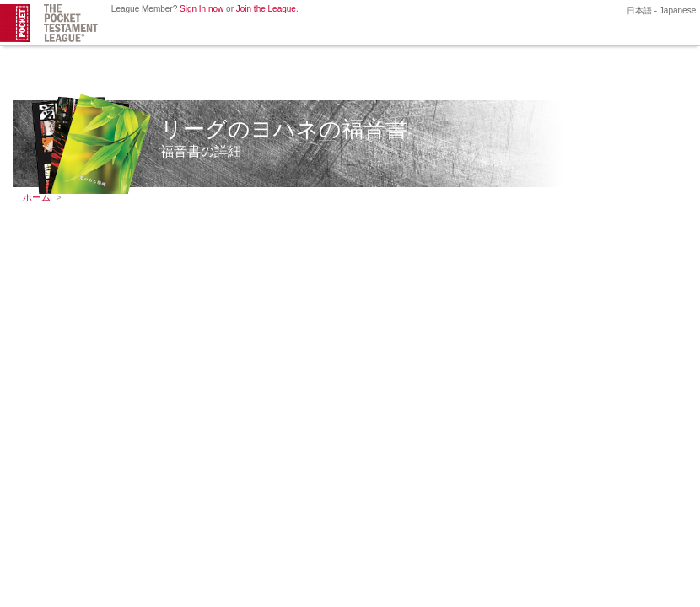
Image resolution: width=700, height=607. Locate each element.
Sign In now (202, 9)
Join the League (266, 9)
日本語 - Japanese (660, 11)
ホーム (37, 197)
